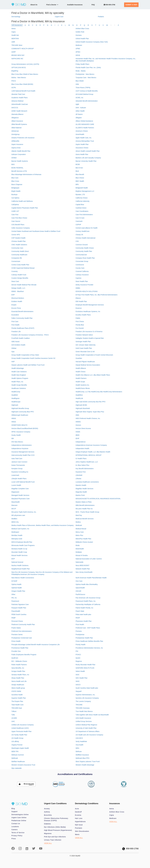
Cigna (14, 32)
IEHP (77, 438)
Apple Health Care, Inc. (84, 138)
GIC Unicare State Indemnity (86, 345)
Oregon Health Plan (18, 591)
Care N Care (80, 218)
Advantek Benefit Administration (87, 101)
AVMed (14, 158)
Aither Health (80, 111)
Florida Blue (80, 325)
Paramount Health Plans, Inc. (86, 601)
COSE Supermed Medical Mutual (23, 268)
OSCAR (78, 591)
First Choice (80, 321)
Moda (78, 545)
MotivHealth (80, 549)
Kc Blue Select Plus (82, 465)
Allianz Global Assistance (84, 121)
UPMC (78, 49)
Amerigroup (16, 134)
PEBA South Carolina (19, 614)
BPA (77, 184)
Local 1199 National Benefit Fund (23, 482)
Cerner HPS (16, 235)
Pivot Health (80, 624)
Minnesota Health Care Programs (23, 545)
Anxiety (47, 809)
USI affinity (15, 741)
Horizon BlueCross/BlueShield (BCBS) (25, 428)
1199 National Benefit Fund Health (23, 91)
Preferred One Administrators (22, 631)
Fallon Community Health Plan (22, 318)
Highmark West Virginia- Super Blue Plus (90, 412)
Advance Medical (17, 101)
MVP (13, 559)
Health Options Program (20, 378)
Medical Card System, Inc (20, 529)
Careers (15, 830)
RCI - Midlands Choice (19, 661)
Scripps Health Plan (18, 671)
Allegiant (79, 118)
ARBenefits (15, 141)
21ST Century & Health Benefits (87, 91)
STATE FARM (16, 691)
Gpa (13, 352)
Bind (77, 171)
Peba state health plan (83, 614)
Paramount (15, 601)
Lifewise (78, 479)
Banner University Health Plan (86, 161)
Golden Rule (80, 32)
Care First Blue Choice (19, 218)
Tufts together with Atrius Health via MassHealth (92, 715)
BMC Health (80, 181)
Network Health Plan (83, 569)
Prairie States (16, 628)
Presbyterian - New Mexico (85, 74)
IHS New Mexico (17, 442)
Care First (15, 215)
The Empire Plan (17, 701)
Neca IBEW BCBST (82, 565)
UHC (13, 721)
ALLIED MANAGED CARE (85, 124)
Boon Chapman (17, 184)
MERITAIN (15, 39)
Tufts (13, 715)
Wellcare (79, 751)
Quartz (78, 658)
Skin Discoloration (82, 831)
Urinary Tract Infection (53, 840)
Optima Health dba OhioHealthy (87, 584)
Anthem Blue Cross (82, 29)
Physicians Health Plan (84, 621)
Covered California (82, 271)
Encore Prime (16, 308)
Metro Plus (79, 535)
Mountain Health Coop (19, 552)
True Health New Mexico (84, 711)
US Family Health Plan (19, 735)
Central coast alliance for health (87, 228)
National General (17, 562)
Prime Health (16, 641)
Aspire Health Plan (82, 144)
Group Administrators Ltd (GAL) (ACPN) (25, 64)
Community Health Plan (84, 251)
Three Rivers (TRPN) (83, 88)
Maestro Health (81, 485)
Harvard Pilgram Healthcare (85, 362)
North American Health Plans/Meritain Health (91, 578)
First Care (15, 321)
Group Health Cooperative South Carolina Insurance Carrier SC (34, 358)
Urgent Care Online (19, 818)
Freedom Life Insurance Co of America (89, 332)
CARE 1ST (15, 211)
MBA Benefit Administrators (85, 505)
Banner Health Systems (20, 161)
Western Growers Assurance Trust (23, 765)
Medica (78, 522)
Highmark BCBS (81, 405)
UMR (13, 42)
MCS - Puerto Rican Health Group (87, 512)
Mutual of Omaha (82, 555)
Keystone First (81, 472)
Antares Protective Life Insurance (23, 138)
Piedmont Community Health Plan (23, 624)
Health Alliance (81, 368)
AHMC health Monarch (19, 111)
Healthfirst (79, 395)
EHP (13, 295)
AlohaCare (15, 131)
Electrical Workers (18, 298)
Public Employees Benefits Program (24, 655)
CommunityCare (81, 255)
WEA (77, 748)
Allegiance (15, 118)
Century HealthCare (83, 231)
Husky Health (16, 435)
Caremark (79, 221)
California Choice (82, 198)
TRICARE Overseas (83, 708)
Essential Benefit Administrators (22, 311)
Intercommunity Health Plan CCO (23, 455)
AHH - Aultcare (81, 108)
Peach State (80, 611)
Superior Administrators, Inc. (85, 695)
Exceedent (15, 315)
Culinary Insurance (82, 275)
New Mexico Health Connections (23, 578)
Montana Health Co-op (19, 549)
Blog (13, 809)
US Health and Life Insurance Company (89, 735)
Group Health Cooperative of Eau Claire (25, 355)
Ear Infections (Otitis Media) (55, 827)
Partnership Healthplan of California (88, 604)
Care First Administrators (84, 215)
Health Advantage (18, 368)
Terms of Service (18, 833)
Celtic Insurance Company (21, 228)
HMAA (14, 418)
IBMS (78, 435)
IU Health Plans (81, 459)
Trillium (14, 711)
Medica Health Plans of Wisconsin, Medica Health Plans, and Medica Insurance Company (43, 525)
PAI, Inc (14, 598)
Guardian (79, 358)
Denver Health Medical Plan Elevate (24, 285)
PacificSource (80, 594)
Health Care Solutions (19, 372)
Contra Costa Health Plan (20, 265)
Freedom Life (16, 332)
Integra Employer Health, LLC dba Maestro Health (93, 452)
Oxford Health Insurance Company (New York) (92, 42)
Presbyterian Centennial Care (22, 638)
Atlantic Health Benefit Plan (21, 151)
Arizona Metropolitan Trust (85, 141)
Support (14, 812)
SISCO (78, 685)
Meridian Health (17, 535)
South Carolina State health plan (87, 688)
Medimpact (15, 532)
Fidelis (78, 318)
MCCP (14, 509)
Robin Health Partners (19, 665)
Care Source (16, 221)
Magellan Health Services (84, 489)
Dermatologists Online (20, 815)
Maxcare (14, 505)
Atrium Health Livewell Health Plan (88, 151)
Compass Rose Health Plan (85, 258)
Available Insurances (75, 5)
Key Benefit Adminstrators (85, 469)
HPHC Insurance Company (21, 432)
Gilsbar (14, 348)
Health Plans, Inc (17, 382)
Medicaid (79, 525)
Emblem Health (17, 301)
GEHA (78, 55)
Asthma (47, 812)
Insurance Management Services (23, 452)
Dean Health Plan (82, 281)
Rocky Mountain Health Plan (85, 665)
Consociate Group (82, 261)
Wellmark (15, 758)
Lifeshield (79, 475)
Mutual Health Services (20, 555)
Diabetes (47, 824)
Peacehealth (16, 611)
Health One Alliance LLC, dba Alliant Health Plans (93, 375)
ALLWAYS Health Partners (85, 128)
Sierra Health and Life (19, 681)
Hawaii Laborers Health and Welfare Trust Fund (28, 365)
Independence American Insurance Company (91, 445)
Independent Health (82, 448)
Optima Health (16, 584)
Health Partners (81, 378)
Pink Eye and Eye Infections (55, 837)
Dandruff (78, 812)
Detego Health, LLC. (19, 288)
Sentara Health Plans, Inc (20, 675)
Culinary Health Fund (19, 275)
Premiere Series (17, 635)
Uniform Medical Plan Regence (86, 725)
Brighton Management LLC (85, 191)
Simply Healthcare (18, 685)
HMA (77, 415)
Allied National (17, 128)
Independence (81, 442)
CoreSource (80, 265)
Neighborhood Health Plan (21, 569)
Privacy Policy (17, 836)
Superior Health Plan (19, 698)
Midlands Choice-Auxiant (84, 542)
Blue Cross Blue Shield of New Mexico (25, 74)
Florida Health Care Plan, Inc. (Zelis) (88, 68)
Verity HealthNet (81, 741)
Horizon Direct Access (83, 428)
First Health (16, 325)
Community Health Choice (85, 248)
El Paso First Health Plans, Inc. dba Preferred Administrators (97, 295)
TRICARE (79, 705)
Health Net (15, 35)
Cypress (78, 278)
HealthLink (79, 398)
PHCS (14, 81)
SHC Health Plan (82, 678)
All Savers (79, 114)
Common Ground (82, 245)
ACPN (14, 88)
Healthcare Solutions (19, 388)
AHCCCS (15, 108)
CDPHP (78, 225)
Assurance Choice (82, 148)
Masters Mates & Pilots (84, 502)
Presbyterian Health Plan (84, 638)
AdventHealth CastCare (20, 104)
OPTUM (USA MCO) (19, 68)
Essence (79, 308)
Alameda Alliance (17, 114)
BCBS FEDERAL (17, 168)
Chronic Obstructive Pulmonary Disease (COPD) (56, 819)
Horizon (78, 425)
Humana (79, 35)
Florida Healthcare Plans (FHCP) (23, 328)
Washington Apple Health (20, 748)
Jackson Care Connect (19, 462)
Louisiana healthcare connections (87, 482)
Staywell (79, 691)
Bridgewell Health (82, 188)
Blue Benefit (80, 174)
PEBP (14, 618)
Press (14, 839)
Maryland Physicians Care (21, 499)
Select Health (80, 671)
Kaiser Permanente (18, 465)
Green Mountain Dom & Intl (85, 352)
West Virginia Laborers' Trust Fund (88, 762)
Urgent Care (59, 17)
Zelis (77, 84)
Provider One (16, 651)
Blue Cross (15, 181)
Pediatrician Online (19, 821)
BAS (13, 164)
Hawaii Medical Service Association (88, 365)
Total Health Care (18, 705)
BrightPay (15, 71)
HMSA (14, 422)
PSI (77, 651)
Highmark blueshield (83, 408)
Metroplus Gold (17, 539)
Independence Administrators (22, 445)
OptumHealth (80, 588)
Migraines (48, 833)
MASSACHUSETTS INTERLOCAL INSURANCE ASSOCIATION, (98, 499)
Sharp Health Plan (18, 678)
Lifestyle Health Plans (19, 479)
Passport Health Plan (19, 608)
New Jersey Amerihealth (84, 572)
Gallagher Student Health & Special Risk (90, 338)
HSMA (78, 432)
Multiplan (79, 552)
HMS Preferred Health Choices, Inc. (88, 418)
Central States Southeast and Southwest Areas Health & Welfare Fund (36, 231)
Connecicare (16, 261)
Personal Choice (17, 621)
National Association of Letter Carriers (89, 559)
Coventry (15, 271)
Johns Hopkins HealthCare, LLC (87, 462)
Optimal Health (17, 588)
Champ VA (79, 235)
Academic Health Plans (20, 98)
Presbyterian (80, 635)
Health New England (19, 375)
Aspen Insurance (17, 144)
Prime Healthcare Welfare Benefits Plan (89, 641)
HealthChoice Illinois (83, 388)
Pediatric (101, 17)
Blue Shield (80, 81)
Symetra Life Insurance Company (87, 698)
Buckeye (14, 194)
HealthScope (16, 402)
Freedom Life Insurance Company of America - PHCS (30, 335)
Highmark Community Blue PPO (23, 412)
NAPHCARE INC (17, 59)
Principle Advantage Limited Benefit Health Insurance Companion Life (36, 645)
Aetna (14, 29)
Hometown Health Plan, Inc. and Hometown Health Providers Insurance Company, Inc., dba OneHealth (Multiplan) (106, 60)
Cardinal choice (81, 208)
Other (13, 594)
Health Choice (81, 372)
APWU (78, 52)
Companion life (17, 258)
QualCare (15, 658)
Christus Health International (85, 238)
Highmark (15, 405)
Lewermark (15, 475)
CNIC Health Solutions (19, 245)
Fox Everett (80, 328)
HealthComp (16, 392)
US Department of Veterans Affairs (88, 731)
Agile (77, 104)
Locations (15, 827)
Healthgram (16, 398)
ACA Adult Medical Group (84, 94)
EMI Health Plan (81, 301)
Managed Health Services (20, 495)
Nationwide (79, 562)
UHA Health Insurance (83, 718)
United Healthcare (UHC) (20, 728)
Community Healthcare (19, 255)
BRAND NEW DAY (18, 55)
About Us (34, 5)
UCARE (14, 718)
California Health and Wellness (22, 201)
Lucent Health (16, 485)
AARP (14, 52)
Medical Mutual (81, 529)
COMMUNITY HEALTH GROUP (23, 49)
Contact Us (16, 824)
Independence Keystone (20, 448)
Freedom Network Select (84, 335)
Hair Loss (79, 818)
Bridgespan (15, 188)
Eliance (78, 298)
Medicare (79, 45)
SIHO (78, 681)
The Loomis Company (83, 701)
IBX (13, 438)
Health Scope (80, 382)
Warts (77, 834)
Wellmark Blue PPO (82, 758)
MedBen (14, 519)
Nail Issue (79, 825)
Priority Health (81, 645)
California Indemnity (83, 201)
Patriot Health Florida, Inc (84, 608)
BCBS (78, 164)
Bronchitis (48, 815)
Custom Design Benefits (20, 278)
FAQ (93, 5)
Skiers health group (18, 688)
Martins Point (80, 495)
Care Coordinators (82, 211)
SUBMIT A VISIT (131, 5)
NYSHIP (14, 581)
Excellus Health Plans (83, 315)
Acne (77, 809)
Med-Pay (79, 515)
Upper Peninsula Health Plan (22, 731)
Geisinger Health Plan (83, 342)
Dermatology (16, 17)
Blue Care (15, 178)
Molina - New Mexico (19, 78)
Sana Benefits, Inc (18, 668)
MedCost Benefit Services (85, 519)
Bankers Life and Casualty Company (88, 158)
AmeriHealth (80, 134)
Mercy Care (80, 532)
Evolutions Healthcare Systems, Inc (88, 311)
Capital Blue (80, 205)
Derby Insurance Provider (84, 285)
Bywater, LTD (80, 194)
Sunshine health (17, 695)
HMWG (78, 422)
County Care (80, 268)
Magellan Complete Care (20, 489)
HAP (13, 362)
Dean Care (15, 281)
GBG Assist (16, 342)
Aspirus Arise (16, 148)
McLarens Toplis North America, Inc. (24, 512)
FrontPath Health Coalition (21, 338)
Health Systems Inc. (83, 385)
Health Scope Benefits (19, 385)
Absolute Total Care (18, 94)
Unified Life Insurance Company (23, 725)
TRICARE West (17, 45)
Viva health (79, 745)
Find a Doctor (52, 5)
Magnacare (15, 492)
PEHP (78, 618)
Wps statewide (17, 768)
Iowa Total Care (17, 459)
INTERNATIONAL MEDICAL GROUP (88, 455)
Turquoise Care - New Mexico (86, 78)
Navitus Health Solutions (20, 565)
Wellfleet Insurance (82, 755)
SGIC (78, 675)
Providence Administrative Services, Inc (89, 648)
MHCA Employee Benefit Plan (22, 542)
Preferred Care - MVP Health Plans (88, 628)
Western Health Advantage (85, 765)
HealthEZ (15, 395)
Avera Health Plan (82, 154)
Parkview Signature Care (20, 604)
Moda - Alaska (81, 71)
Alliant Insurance (17, 121)
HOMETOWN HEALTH (19, 425)
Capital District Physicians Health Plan (25, 208)
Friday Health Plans (82, 64)
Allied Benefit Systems (19, 124)
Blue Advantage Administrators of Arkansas (26, 174)
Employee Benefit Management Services (90, 305)
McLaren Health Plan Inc (84, 509)
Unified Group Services (84, 721)
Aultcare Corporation (19, 154)
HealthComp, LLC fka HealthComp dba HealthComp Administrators (99, 392)
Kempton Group (17, 469)
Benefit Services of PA (19, 171)
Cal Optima (15, 198)
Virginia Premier (17, 745)
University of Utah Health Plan (86, 728)
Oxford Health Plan (82, 39)
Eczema (78, 815)
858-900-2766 (109, 5)
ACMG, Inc (79, 98)
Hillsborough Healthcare (20, 415)
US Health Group (17, 738)
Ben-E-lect (79, 168)
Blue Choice (80, 178)
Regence (79, 661)
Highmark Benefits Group (20, 408)
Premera (79, 631)
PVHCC (78, 655)
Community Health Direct (20, 251)
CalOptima (15, 205)
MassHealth (16, 502)
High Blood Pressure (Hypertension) (58, 830)
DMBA (78, 288)
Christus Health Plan (19, 241)
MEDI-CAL (15, 522)
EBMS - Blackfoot (18, 291)
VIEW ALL (48, 843)
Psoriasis (79, 828)
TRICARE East (17, 708)
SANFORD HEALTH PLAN (85, 668)
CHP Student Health (19, 238)
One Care (79, 581)
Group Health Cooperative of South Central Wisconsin (94, 355)
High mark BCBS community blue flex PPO (91, 402)
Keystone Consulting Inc (20, 472)
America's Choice (82, 131)
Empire (14, 305)
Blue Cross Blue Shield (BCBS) (22, 84)
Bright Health (16, 191)
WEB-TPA (15, 751)
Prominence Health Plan (20, 648)
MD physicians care (18, 515)
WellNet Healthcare (18, 762)
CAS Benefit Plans (18, 225)
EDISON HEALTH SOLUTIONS (87, 291)
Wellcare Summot (18, 755)
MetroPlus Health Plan (83, 539)
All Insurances (17, 25)
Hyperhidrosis (80, 822)
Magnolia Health (81, 492)
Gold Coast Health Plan (84, 348)
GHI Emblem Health (18, 345)
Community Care (17, 248)
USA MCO (79, 738)
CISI (77, 241)
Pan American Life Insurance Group (88, 598)
